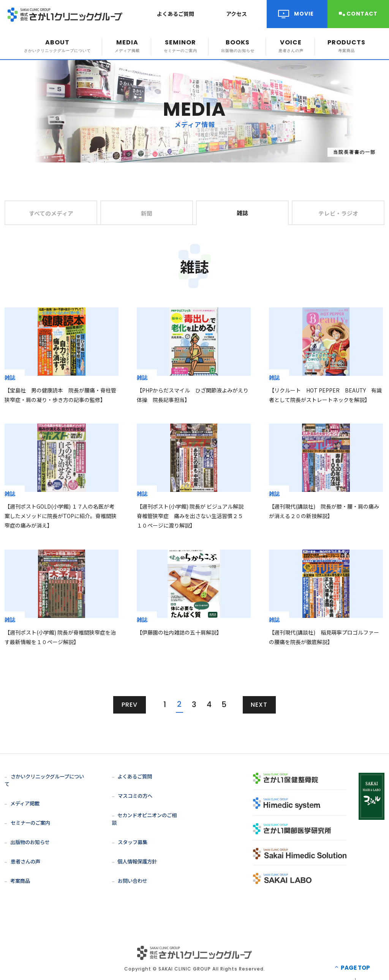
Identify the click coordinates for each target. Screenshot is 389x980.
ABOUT (57, 46)
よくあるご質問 (176, 14)
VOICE (291, 46)
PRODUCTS (346, 46)
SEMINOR (180, 46)
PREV (130, 705)
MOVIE (304, 14)
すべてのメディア (51, 213)
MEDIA (127, 46)
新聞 (147, 213)
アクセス (236, 14)
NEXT (259, 705)
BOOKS (238, 46)
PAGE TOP (355, 960)
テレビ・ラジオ (338, 213)
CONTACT (362, 14)
